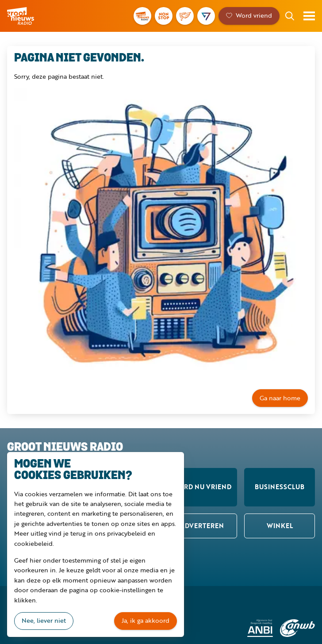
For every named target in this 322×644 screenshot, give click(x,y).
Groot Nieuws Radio (21, 16)
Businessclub (280, 487)
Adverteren (202, 526)
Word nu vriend (202, 487)
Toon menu (309, 16)
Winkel (280, 526)
